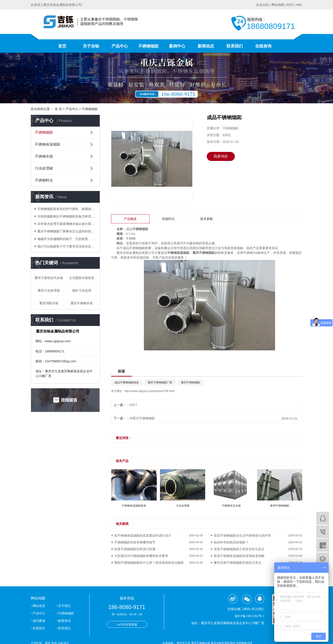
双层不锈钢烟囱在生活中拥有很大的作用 (242, 535)
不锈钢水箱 (44, 156)
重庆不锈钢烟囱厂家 (160, 382)
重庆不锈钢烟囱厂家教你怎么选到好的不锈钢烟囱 (67, 231)
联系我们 (235, 46)
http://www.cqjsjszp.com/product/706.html (150, 391)
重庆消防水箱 (49, 303)
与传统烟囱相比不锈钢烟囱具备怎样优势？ (67, 216)
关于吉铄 (91, 46)
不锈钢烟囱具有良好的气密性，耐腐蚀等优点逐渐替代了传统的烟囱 (67, 209)
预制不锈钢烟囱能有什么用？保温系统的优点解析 (149, 563)
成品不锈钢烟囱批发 (127, 382)
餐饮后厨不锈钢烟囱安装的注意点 (238, 563)
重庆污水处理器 (49, 290)
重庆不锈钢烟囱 (190, 382)
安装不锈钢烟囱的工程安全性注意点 (239, 549)
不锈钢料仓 (44, 180)
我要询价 (221, 156)
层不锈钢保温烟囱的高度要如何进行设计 (143, 535)
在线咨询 (263, 46)
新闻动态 (206, 46)
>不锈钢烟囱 (65, 613)
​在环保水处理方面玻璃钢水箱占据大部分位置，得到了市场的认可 (67, 224)
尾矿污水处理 (82, 290)
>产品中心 (38, 613)
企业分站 (262, 5)
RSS (290, 5)
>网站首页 (38, 606)
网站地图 (278, 5)
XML (299, 5)
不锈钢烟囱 (148, 46)
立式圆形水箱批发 (82, 278)
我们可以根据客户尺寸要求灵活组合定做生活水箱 (67, 246)
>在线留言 (38, 628)
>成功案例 (38, 621)
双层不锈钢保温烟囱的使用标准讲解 (239, 556)
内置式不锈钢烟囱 (142, 418)
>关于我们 (64, 606)
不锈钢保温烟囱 (48, 144)
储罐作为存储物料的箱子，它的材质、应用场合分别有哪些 (67, 239)
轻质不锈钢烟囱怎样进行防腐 (135, 549)
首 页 (58, 109)
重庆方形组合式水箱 (49, 278)
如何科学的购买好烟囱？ (231, 542)
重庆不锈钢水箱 (82, 303)
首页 (62, 46)
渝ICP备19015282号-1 (249, 616)
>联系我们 (64, 628)
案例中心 (177, 46)
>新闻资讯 (64, 621)
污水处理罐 (44, 168)
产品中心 (120, 46)
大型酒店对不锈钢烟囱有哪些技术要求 (141, 556)
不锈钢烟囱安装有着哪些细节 (135, 542)
